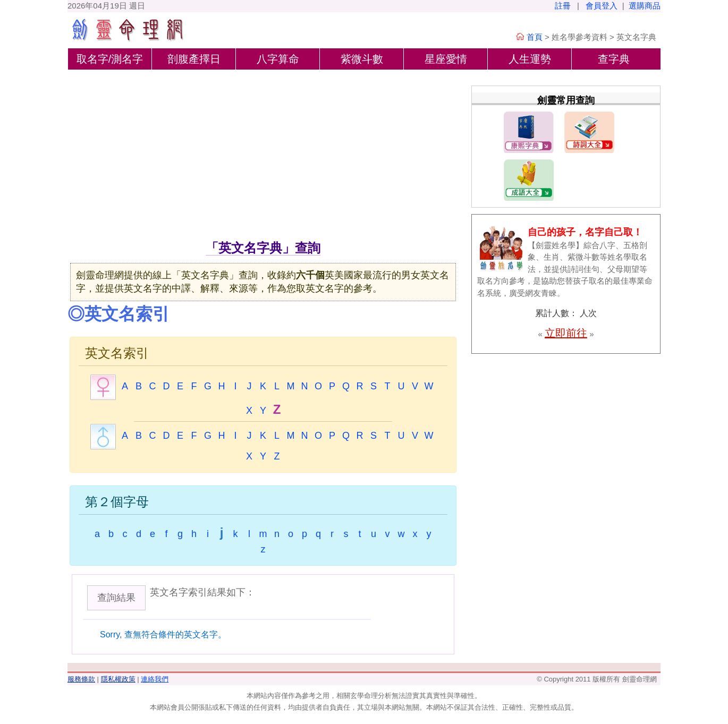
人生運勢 (530, 59)
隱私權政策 (118, 679)
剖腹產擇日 (194, 59)
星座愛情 (446, 59)
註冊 (563, 6)
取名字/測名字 (110, 59)
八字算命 (278, 59)
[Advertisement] (263, 159)
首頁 (535, 37)
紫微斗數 (362, 59)
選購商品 (645, 6)
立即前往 (566, 333)
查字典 (614, 59)
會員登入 (602, 6)
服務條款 (81, 679)
